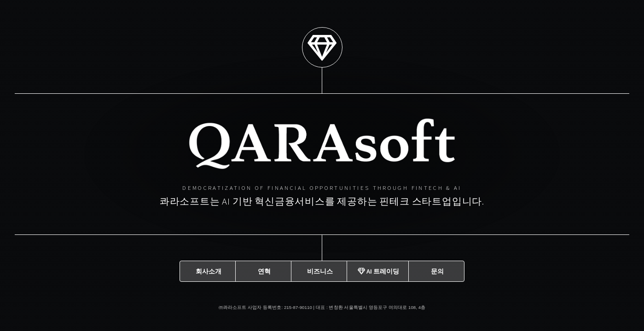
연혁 (264, 271)
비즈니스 (320, 271)
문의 (437, 271)
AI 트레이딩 (378, 271)
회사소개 (209, 271)
